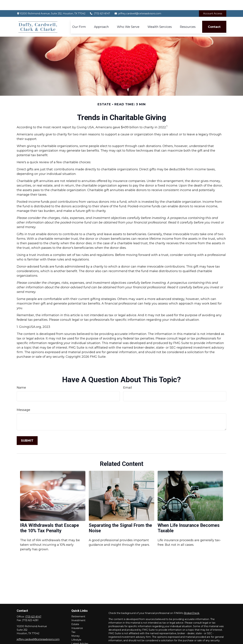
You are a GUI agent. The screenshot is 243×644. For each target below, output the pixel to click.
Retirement (78, 606)
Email (128, 377)
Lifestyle (76, 630)
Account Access (213, 3)
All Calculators (79, 641)
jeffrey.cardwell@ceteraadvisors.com (138, 3)
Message (23, 400)
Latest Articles (80, 634)
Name (21, 377)
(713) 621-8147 (100, 3)
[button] (79, 17)
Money (76, 626)
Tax (73, 622)
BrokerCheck (192, 603)
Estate (75, 614)
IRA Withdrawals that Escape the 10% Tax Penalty (50, 518)
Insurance (77, 618)
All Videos (77, 637)
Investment (78, 610)
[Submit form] (27, 430)
